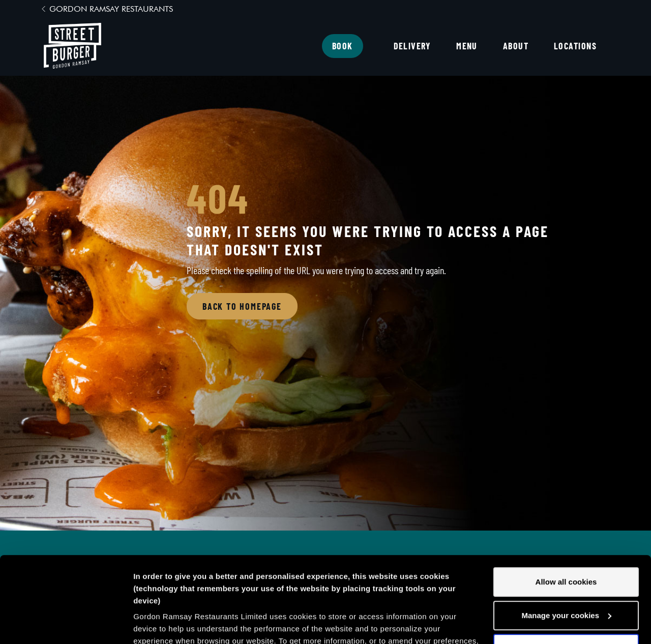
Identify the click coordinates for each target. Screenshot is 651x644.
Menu (467, 46)
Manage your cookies (566, 535)
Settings (149, 624)
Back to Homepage (242, 306)
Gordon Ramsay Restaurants (111, 9)
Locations (575, 46)
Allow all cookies (566, 501)
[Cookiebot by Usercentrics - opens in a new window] (66, 624)
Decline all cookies (566, 568)
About (516, 46)
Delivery (412, 46)
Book (343, 46)
